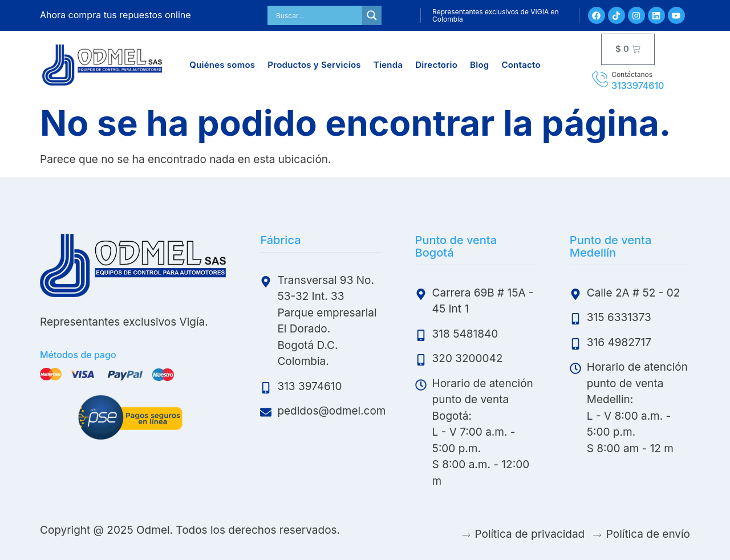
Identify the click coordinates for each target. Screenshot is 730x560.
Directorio (436, 65)
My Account (390, 15)
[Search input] (318, 15)
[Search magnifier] (372, 15)
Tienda (388, 65)
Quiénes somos (222, 65)
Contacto (521, 65)
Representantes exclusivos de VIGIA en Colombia (496, 15)
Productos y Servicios (314, 65)
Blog (479, 65)
